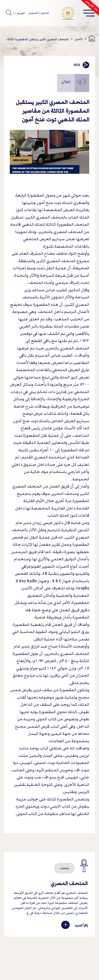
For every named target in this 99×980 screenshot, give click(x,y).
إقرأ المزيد (74, 925)
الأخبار (79, 39)
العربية (21, 13)
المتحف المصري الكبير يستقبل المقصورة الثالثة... (37, 39)
